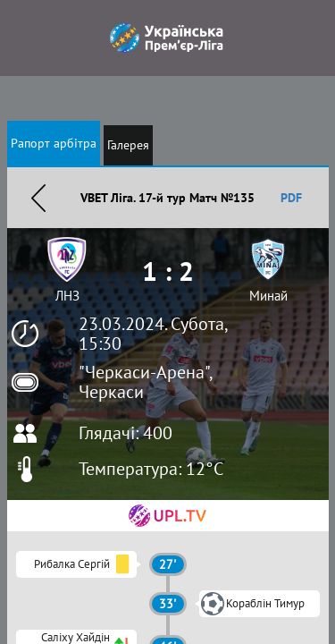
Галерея (128, 145)
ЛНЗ (67, 296)
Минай (268, 296)
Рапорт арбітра (54, 143)
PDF (291, 198)
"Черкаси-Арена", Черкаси (145, 382)
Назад (38, 198)
